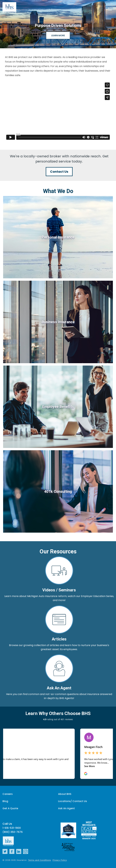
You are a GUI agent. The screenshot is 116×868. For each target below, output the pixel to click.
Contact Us (59, 172)
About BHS (65, 794)
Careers (8, 794)
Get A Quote (10, 808)
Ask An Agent (66, 808)
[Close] (110, 10)
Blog (5, 801)
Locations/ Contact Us (73, 801)
